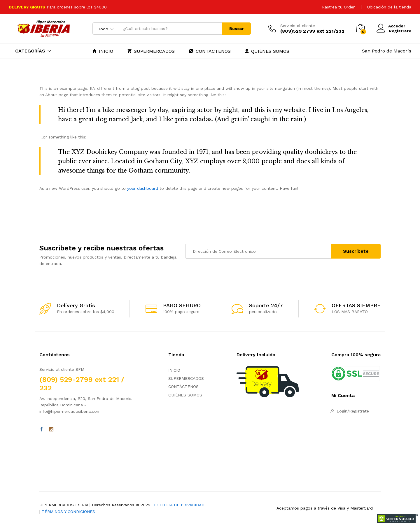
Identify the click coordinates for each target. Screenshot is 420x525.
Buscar (236, 29)
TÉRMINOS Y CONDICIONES (68, 512)
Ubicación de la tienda (389, 7)
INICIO (103, 51)
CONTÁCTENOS (210, 51)
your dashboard (143, 188)
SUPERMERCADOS (151, 51)
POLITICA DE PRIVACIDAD (179, 505)
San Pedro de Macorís (387, 51)
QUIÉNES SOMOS (267, 51)
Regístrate (400, 31)
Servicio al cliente (298, 26)
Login (342, 411)
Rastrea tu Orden (339, 7)
